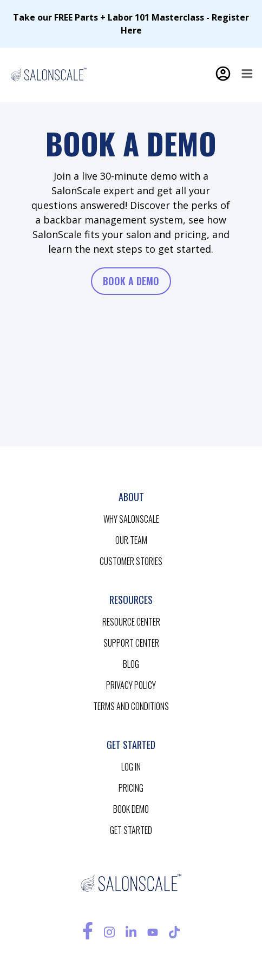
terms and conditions (131, 706)
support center (131, 643)
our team (131, 540)
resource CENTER (131, 622)
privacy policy (131, 685)
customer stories (131, 561)
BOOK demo (131, 809)
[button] (247, 74)
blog (131, 664)
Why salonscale (131, 519)
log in (131, 767)
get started (131, 830)
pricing (131, 788)
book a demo (131, 281)
